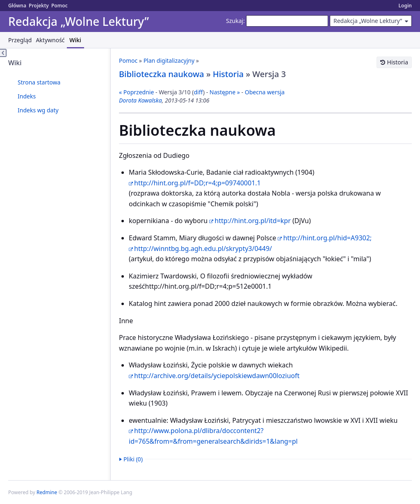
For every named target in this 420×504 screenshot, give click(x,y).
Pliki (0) (133, 459)
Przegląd (20, 40)
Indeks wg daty (38, 110)
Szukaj (235, 21)
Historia (398, 62)
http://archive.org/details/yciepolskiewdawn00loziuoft (217, 376)
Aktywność (50, 40)
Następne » (225, 92)
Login (405, 6)
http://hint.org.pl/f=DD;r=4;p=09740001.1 (197, 183)
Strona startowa (39, 82)
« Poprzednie (136, 92)
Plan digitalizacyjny (169, 60)
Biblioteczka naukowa (161, 74)
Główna (17, 6)
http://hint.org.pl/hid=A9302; (327, 238)
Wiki (75, 40)
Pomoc (59, 6)
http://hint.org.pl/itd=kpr (253, 221)
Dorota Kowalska (140, 100)
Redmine (47, 492)
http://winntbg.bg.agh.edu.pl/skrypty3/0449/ (203, 249)
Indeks (27, 96)
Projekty (39, 6)
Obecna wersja (265, 92)
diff (198, 92)
